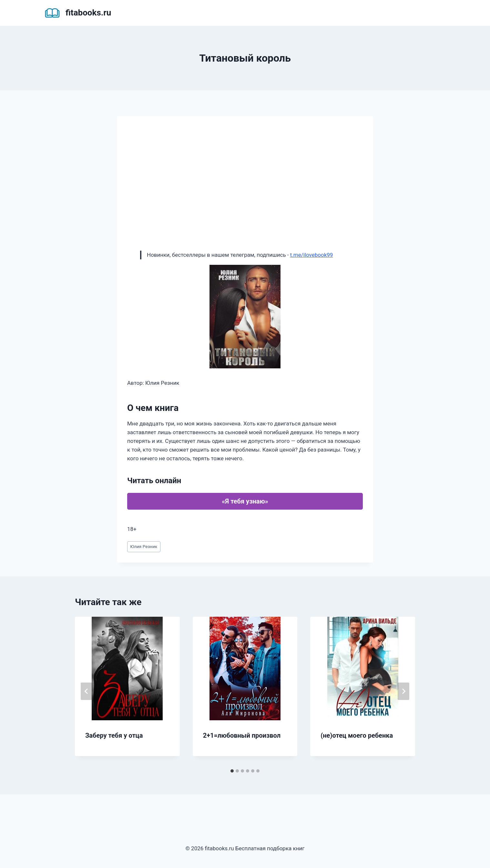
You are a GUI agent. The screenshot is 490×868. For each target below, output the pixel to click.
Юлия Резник (144, 546)
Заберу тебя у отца (114, 735)
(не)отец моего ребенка (357, 735)
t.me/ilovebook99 (312, 255)
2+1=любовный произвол (242, 735)
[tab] (232, 771)
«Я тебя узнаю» (245, 501)
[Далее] (403, 691)
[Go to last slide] (87, 691)
